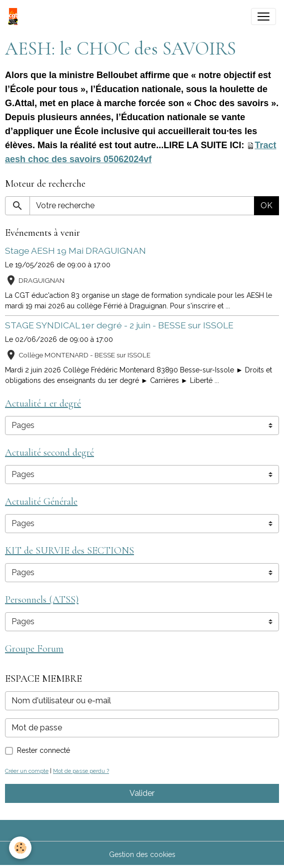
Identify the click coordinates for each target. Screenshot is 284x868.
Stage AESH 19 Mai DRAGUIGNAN (75, 251)
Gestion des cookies (142, 854)
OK (266, 205)
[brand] (15, 17)
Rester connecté (43, 750)
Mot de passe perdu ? (81, 771)
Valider (142, 793)
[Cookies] (20, 848)
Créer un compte (27, 771)
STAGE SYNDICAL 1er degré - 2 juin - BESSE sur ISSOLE (119, 325)
